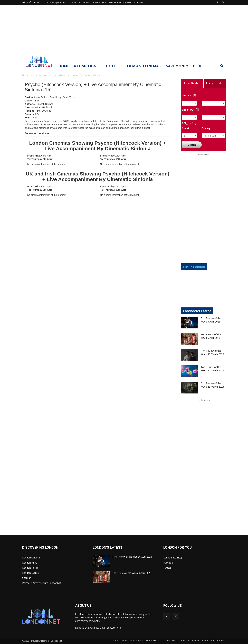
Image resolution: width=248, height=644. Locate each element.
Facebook (169, 563)
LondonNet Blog (173, 558)
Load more (203, 400)
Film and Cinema (144, 66)
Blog (198, 66)
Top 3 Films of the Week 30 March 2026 (212, 369)
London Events (30, 573)
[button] (222, 66)
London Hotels (30, 568)
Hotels (114, 66)
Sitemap (27, 578)
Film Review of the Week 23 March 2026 (212, 385)
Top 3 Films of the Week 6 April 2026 (211, 336)
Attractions (87, 66)
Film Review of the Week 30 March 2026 (212, 352)
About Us (76, 2)
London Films (30, 563)
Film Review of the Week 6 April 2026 (211, 320)
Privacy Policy (100, 2)
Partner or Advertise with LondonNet (126, 2)
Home (64, 66)
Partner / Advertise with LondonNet (42, 583)
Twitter (167, 568)
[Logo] (39, 68)
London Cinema (31, 558)
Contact (87, 2)
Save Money (177, 66)
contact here (114, 628)
